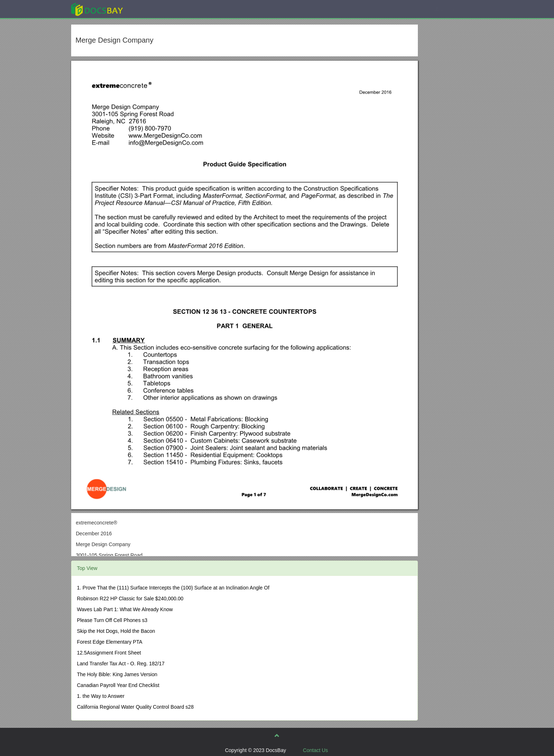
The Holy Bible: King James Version (117, 674)
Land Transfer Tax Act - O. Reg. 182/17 (121, 664)
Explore (151, 9)
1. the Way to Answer (101, 696)
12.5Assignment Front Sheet (109, 653)
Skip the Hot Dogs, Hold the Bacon (116, 631)
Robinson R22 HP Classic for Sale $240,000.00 (130, 599)
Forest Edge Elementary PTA (110, 642)
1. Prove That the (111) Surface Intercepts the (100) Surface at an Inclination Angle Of (173, 588)
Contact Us (315, 750)
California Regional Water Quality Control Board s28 (135, 707)
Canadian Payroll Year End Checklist (118, 685)
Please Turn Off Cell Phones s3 (112, 620)
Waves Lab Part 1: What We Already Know (125, 609)
